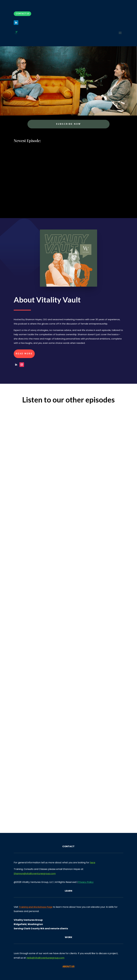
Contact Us (22, 14)
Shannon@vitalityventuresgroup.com (35, 874)
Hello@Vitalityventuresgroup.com (45, 958)
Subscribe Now (68, 124)
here (93, 863)
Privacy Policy (86, 882)
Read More (24, 354)
